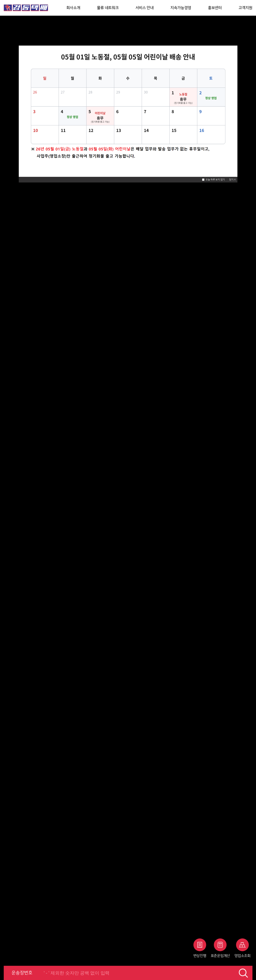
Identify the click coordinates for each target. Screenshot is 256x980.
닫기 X (232, 180)
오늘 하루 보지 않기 (215, 180)
